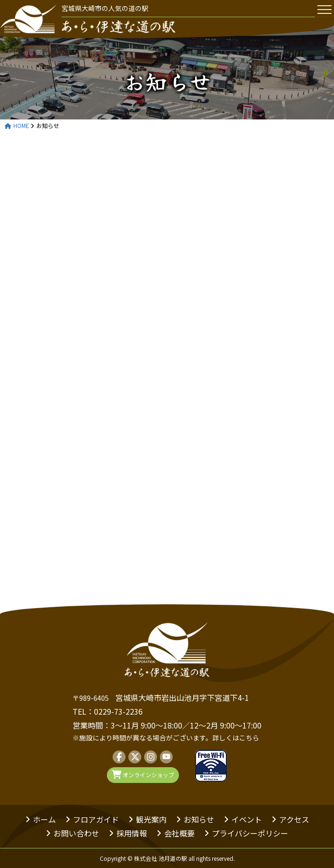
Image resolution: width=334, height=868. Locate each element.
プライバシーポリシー (250, 833)
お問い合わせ (76, 833)
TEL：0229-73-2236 (108, 711)
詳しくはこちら (236, 738)
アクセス (294, 819)
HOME (17, 126)
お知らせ (199, 819)
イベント (247, 819)
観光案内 (151, 819)
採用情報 (132, 833)
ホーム (44, 819)
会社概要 (179, 833)
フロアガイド (96, 819)
